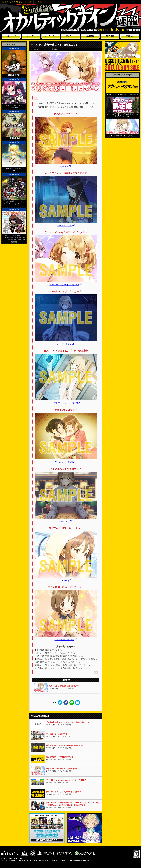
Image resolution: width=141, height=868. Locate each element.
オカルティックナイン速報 (70, 18)
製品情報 (110, 36)
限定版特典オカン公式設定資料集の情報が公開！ (65, 745)
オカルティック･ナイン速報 (12, 2)
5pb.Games (39, 2)
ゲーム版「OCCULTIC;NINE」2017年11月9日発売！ (67, 780)
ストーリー (31, 36)
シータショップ (66, 344)
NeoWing (66, 581)
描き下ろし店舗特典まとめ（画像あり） (65, 686)
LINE (72, 703)
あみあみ (66, 166)
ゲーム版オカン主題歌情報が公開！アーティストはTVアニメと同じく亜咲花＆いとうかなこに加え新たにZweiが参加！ (73, 804)
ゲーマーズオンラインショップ (66, 285)
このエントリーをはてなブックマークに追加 (78, 703)
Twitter (29, 2)
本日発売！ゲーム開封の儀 (57, 734)
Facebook (66, 703)
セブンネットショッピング (66, 403)
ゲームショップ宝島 (66, 462)
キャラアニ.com (66, 226)
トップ (11, 36)
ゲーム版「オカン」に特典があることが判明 (64, 792)
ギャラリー (70, 36)
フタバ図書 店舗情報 (66, 640)
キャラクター (51, 36)
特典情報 (90, 36)
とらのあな (66, 521)
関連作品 (130, 36)
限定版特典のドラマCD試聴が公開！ (60, 757)
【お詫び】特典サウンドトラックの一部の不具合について (69, 722)
